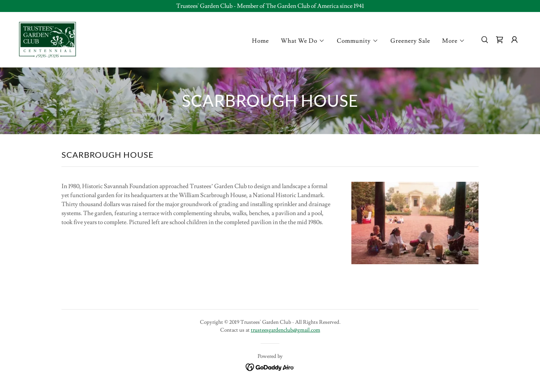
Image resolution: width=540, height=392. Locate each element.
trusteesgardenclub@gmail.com (286, 330)
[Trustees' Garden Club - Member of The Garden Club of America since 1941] (270, 6)
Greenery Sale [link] (410, 41)
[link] (47, 38)
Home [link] (260, 41)
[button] (303, 41)
